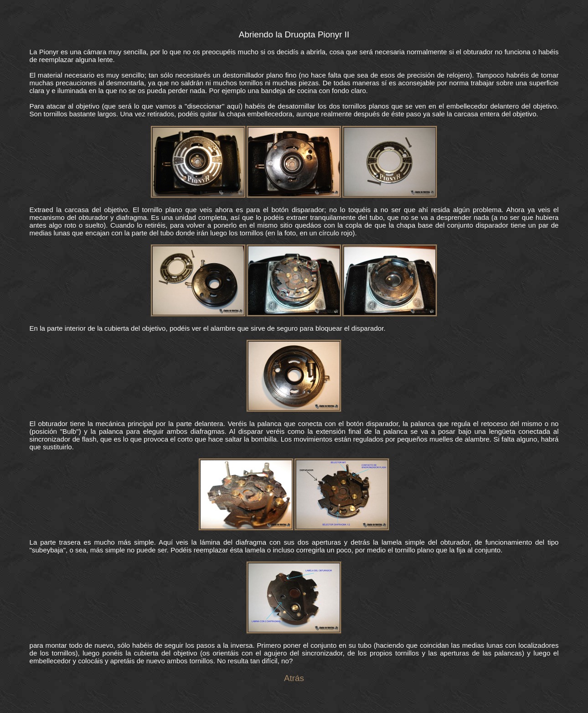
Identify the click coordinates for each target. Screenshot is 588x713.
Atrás (294, 678)
